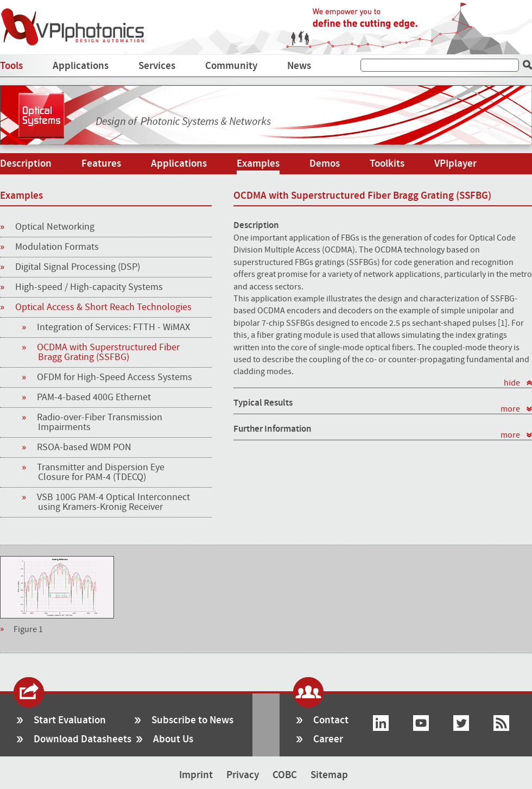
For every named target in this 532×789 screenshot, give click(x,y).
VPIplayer (455, 164)
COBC (285, 775)
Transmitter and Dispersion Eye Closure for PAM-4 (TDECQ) (101, 472)
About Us (173, 739)
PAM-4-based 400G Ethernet (94, 397)
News (299, 66)
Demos (325, 164)
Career (328, 739)
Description (26, 164)
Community (231, 66)
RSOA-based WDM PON (85, 447)
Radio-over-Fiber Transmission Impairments (100, 422)
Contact (331, 720)
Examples (258, 164)
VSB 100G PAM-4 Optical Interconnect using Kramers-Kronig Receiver (114, 502)
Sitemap (329, 775)
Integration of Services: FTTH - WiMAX (114, 327)
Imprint (196, 775)
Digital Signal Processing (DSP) (70, 268)
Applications (81, 66)
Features (101, 164)
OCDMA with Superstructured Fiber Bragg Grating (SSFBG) (109, 352)
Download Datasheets (83, 739)
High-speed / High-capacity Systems (81, 288)
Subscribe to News (192, 720)
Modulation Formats (49, 248)
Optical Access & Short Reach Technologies (96, 308)
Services (157, 66)
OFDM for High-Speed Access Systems (115, 377)
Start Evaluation (70, 720)
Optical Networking (47, 228)
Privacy (243, 775)
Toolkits (387, 164)
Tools (11, 66)
